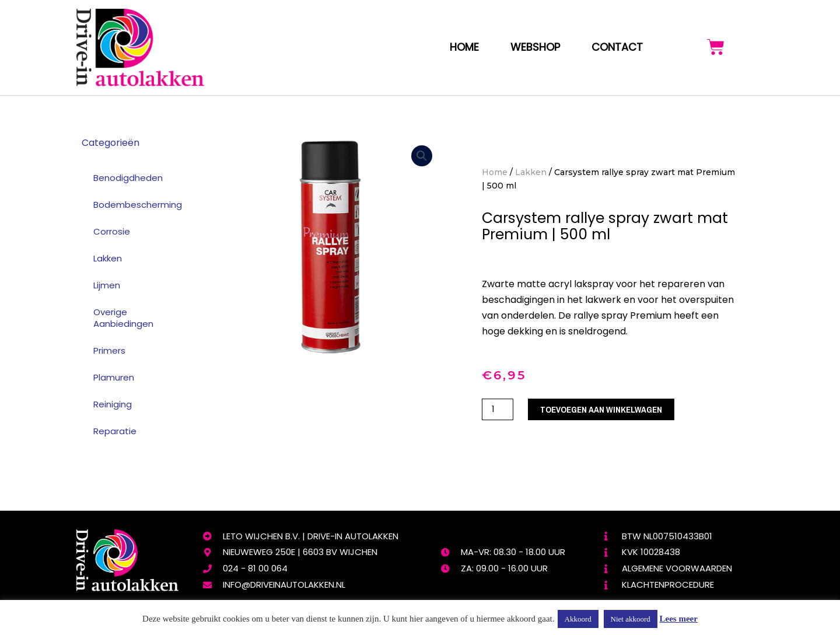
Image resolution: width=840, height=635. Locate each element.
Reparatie (115, 431)
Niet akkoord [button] (631, 619)
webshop (535, 47)
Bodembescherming (138, 205)
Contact (617, 47)
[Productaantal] (498, 409)
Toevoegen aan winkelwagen (601, 409)
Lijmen (107, 285)
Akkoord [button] (578, 619)
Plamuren (114, 377)
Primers (109, 350)
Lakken (108, 258)
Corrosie (112, 231)
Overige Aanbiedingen (123, 318)
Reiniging (113, 404)
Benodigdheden (128, 178)
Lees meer (679, 619)
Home (464, 47)
